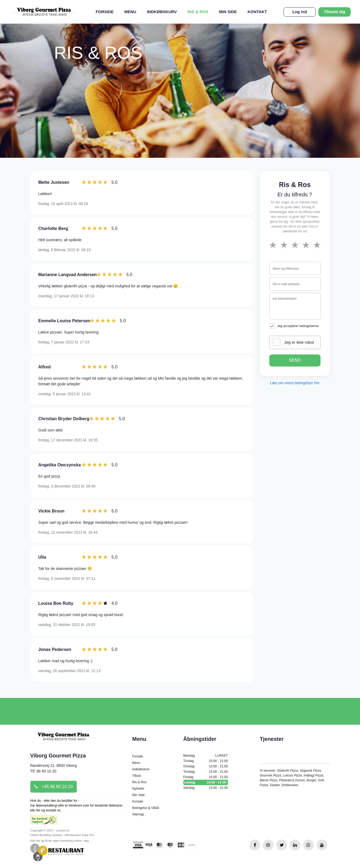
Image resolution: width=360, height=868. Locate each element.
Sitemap (138, 814)
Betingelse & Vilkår (146, 808)
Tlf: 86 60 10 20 (43, 771)
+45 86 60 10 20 (54, 787)
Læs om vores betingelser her (295, 383)
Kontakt (257, 12)
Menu (130, 12)
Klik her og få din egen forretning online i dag (60, 841)
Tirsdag (206, 761)
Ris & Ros (198, 12)
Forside (105, 12)
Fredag (206, 777)
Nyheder (138, 789)
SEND (295, 360)
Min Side (228, 12)
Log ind (300, 12)
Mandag (206, 756)
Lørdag (206, 782)
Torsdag (206, 772)
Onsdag (206, 766)
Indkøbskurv (162, 12)
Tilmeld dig (335, 12)
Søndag (206, 788)
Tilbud (137, 776)
